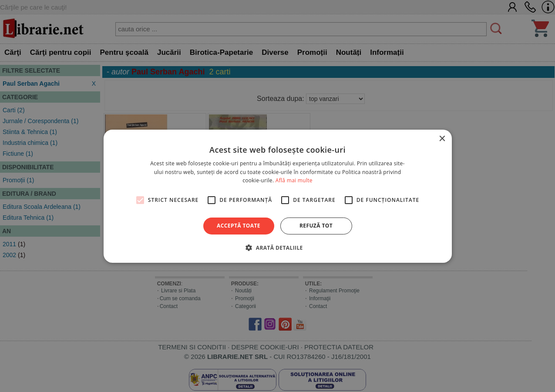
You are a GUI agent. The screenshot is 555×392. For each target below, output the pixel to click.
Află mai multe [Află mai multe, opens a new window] (294, 180)
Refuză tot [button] (316, 226)
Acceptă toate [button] (239, 226)
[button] (277, 248)
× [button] (442, 139)
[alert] (277, 196)
